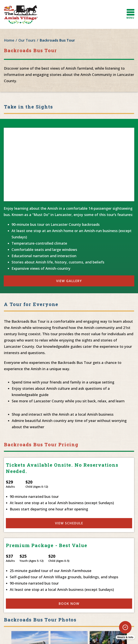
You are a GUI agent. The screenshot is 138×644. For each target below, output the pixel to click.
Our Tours (27, 40)
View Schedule (69, 523)
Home (9, 40)
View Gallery (69, 281)
